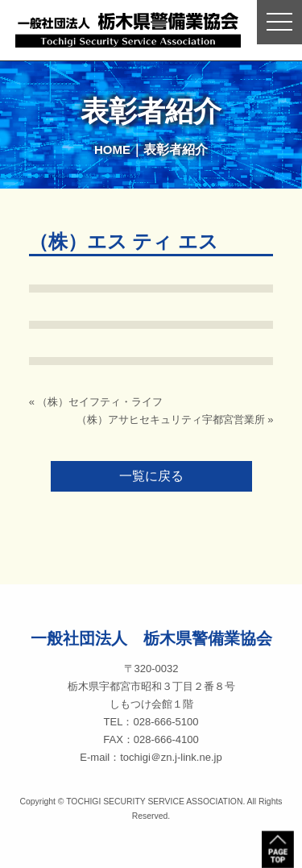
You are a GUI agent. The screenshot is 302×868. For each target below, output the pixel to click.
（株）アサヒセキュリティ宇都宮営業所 (171, 419)
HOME (112, 150)
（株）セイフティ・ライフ (100, 402)
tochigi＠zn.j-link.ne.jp (171, 757)
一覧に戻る (151, 476)
